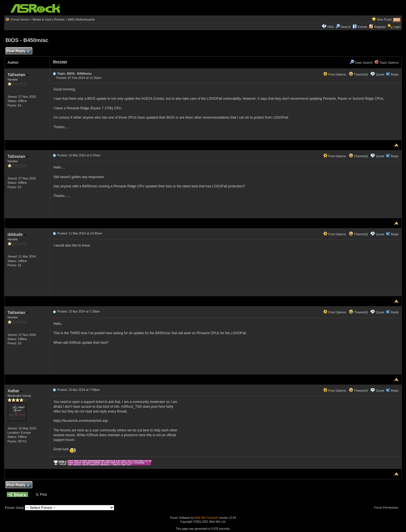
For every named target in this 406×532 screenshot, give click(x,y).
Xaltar (15, 391)
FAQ (330, 27)
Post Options (335, 74)
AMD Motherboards (81, 19)
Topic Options (387, 63)
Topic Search (361, 63)
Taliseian (18, 75)
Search (346, 27)
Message (60, 62)
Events (360, 27)
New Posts (384, 19)
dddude (16, 234)
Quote (380, 74)
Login (397, 27)
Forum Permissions (388, 508)
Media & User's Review (48, 19)
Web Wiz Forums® (206, 518)
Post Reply (18, 51)
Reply (394, 74)
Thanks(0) (358, 74)
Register (380, 27)
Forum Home (20, 19)
